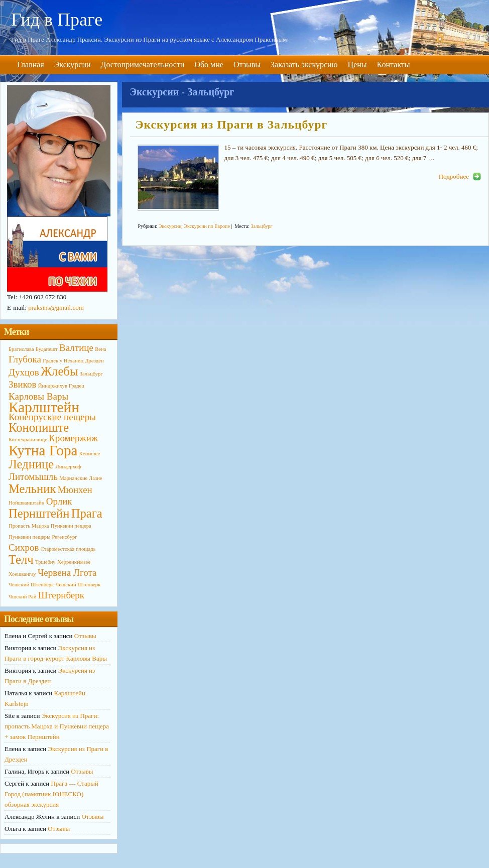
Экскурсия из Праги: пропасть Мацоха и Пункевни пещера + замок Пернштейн (57, 726)
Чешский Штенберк (31, 585)
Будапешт (47, 349)
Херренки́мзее (74, 562)
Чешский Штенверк (78, 585)
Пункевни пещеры (29, 537)
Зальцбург (261, 226)
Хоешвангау (22, 574)
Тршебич (45, 562)
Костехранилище (28, 440)
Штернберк (61, 595)
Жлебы (59, 371)
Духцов (24, 372)
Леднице (31, 464)
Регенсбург (65, 537)
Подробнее (454, 176)
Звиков (23, 384)
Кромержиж (73, 438)
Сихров (24, 547)
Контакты (394, 65)
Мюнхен (75, 490)
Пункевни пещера (71, 526)
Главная (31, 65)
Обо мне (209, 65)
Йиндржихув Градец (61, 386)
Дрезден (94, 361)
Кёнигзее (90, 454)
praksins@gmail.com (56, 307)
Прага (87, 513)
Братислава (21, 349)
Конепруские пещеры (52, 417)
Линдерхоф (69, 467)
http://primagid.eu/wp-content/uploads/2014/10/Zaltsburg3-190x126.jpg (178, 178)
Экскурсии (73, 65)
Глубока (25, 359)
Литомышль (33, 477)
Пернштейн (39, 513)
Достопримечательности (143, 65)
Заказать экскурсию (304, 65)
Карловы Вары (38, 396)
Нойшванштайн (26, 503)
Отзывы (247, 65)
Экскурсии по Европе (207, 226)
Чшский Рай (22, 597)
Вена (100, 349)
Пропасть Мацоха (29, 526)
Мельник (32, 489)
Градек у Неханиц (63, 361)
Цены (357, 65)
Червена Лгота (67, 573)
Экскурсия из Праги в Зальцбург (231, 125)
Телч (21, 560)
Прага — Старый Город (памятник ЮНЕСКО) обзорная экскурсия (51, 794)
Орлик (59, 501)
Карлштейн (44, 407)
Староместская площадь (68, 549)
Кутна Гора (43, 450)
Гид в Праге (57, 20)
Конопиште (39, 427)
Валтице (76, 348)
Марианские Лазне (81, 478)
